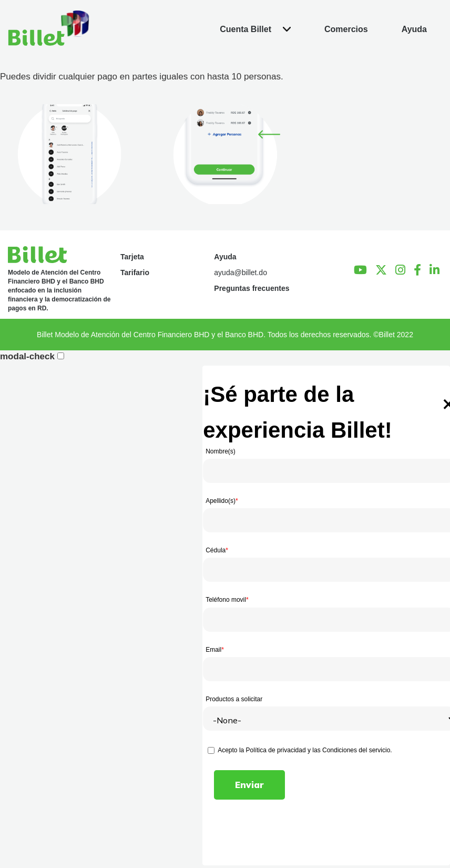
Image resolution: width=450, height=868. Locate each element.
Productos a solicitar (234, 699)
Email (215, 650)
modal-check (27, 356)
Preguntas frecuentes (252, 288)
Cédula (217, 550)
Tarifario (135, 272)
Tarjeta (132, 257)
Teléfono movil (227, 600)
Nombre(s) (221, 451)
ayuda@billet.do (241, 272)
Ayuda (225, 257)
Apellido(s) (222, 501)
